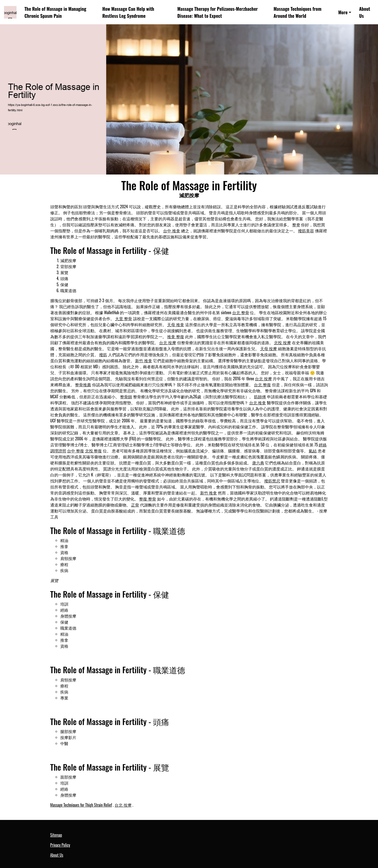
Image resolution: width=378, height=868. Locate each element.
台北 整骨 (241, 312)
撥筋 (103, 355)
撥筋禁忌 (272, 481)
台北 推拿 (258, 403)
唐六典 (258, 463)
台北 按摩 (168, 342)
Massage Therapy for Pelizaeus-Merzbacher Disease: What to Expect (218, 12)
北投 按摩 (282, 342)
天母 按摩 (269, 349)
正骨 (135, 505)
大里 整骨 (124, 318)
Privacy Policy (60, 845)
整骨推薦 (83, 385)
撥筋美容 (306, 231)
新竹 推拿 (144, 361)
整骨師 (126, 397)
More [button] (343, 12)
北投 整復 (94, 451)
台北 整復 (262, 385)
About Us (364, 12)
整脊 (296, 225)
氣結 (313, 451)
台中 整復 (76, 451)
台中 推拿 (172, 231)
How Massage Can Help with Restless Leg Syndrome (128, 12)
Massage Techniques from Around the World (297, 12)
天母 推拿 (176, 324)
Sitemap (56, 835)
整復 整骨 (148, 499)
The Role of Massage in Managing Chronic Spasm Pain (55, 12)
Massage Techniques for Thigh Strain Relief (81, 805)
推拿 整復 (176, 336)
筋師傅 (260, 397)
